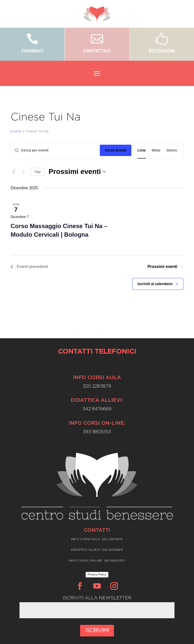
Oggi (38, 172)
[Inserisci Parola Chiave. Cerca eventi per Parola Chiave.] (55, 150)
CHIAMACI (32, 51)
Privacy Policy (97, 574)
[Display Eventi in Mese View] (156, 150)
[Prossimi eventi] (23, 172)
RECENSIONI (162, 51)
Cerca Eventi (116, 150)
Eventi (16, 131)
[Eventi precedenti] (14, 172)
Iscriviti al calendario (155, 284)
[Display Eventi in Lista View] (142, 150)
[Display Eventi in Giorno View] (172, 150)
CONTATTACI (97, 51)
